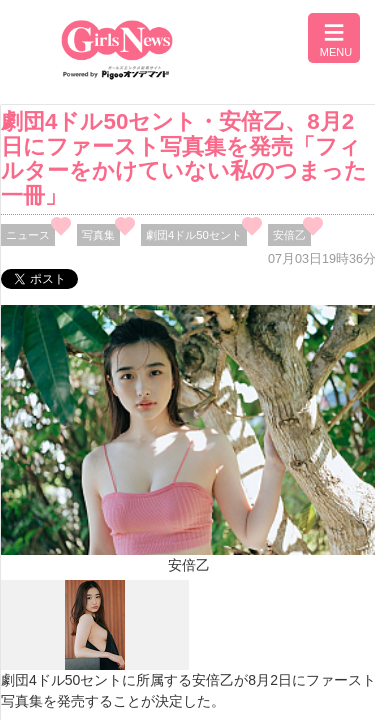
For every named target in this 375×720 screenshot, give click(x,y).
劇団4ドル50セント (194, 235)
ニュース (28, 235)
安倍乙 (289, 235)
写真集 (98, 235)
